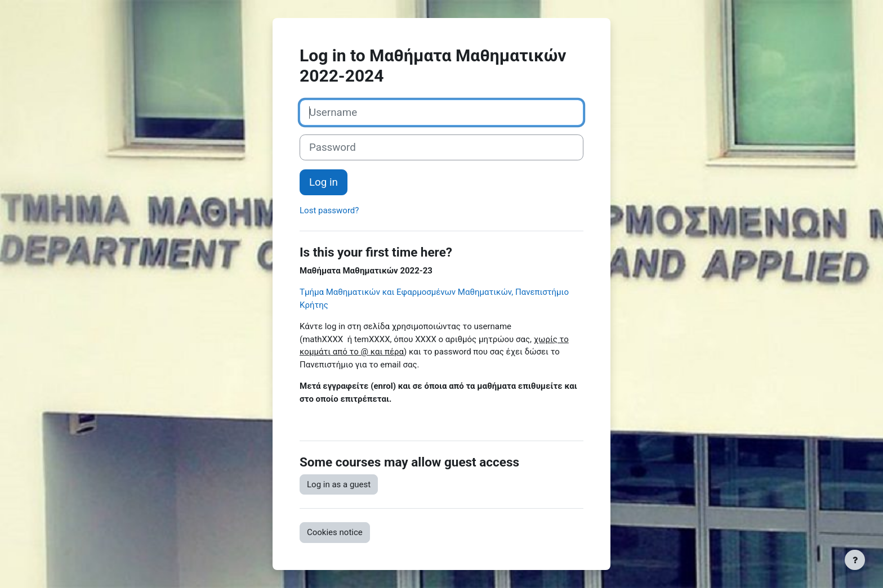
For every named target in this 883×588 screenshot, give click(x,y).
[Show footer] (855, 560)
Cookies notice (335, 532)
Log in (324, 182)
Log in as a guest (339, 484)
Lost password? (329, 210)
